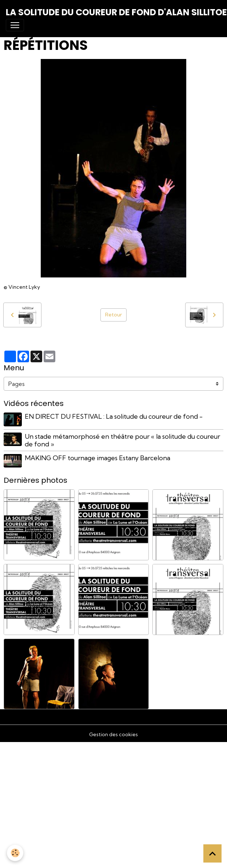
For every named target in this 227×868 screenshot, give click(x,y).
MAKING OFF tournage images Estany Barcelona (97, 458)
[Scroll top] (212, 853)
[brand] (116, 12)
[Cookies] (15, 853)
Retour (113, 315)
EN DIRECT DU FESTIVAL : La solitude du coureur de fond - (114, 416)
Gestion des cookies (113, 734)
